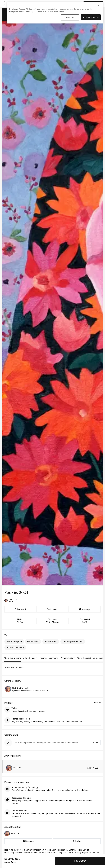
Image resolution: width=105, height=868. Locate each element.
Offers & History (30, 658)
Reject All (70, 17)
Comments (54, 658)
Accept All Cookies (91, 17)
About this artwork (12, 658)
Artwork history (68, 658)
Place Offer (80, 861)
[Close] (98, 5)
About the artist (84, 658)
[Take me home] (4, 4)
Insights (43, 658)
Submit (95, 743)
